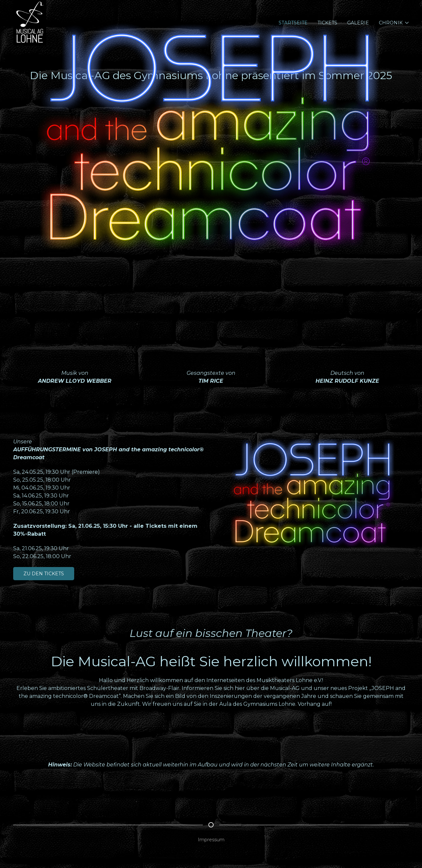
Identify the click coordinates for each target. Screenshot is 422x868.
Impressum (211, 840)
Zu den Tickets (44, 574)
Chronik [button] (394, 23)
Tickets (327, 23)
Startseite (293, 23)
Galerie (358, 23)
